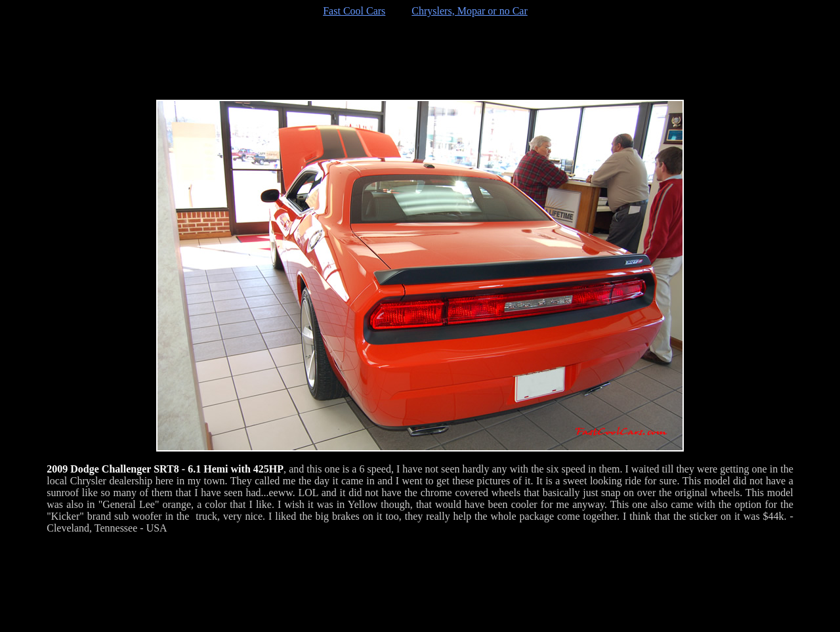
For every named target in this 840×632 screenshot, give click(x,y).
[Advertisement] (420, 58)
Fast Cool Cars (354, 11)
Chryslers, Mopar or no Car (469, 11)
